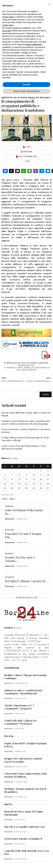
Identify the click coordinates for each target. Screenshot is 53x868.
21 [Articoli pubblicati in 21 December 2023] (26, 484)
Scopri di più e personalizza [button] (26, 91)
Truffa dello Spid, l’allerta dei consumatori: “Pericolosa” (20, 722)
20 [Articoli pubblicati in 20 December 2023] (19, 484)
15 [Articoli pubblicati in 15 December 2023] (34, 479)
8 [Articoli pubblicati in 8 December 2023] (34, 475)
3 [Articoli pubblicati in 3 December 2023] (48, 471)
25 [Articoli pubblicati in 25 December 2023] (5, 488)
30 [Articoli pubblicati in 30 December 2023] (41, 488)
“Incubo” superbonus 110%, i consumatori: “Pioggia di (19, 707)
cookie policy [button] (8, 25)
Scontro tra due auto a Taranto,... (20, 559)
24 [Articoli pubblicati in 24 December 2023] (48, 484)
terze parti (7, 31)
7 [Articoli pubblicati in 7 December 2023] (26, 475)
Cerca (46, 394)
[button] (49, 4)
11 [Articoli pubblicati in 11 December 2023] (5, 479)
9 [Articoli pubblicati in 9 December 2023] (41, 475)
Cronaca (9, 506)
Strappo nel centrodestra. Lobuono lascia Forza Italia (23, 760)
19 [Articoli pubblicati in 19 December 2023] (12, 484)
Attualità (9, 577)
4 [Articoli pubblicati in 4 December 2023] (5, 475)
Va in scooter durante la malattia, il (23, 839)
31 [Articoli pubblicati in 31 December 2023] (48, 488)
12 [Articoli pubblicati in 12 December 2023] (12, 479)
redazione (10, 519)
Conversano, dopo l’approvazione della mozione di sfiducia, (26, 775)
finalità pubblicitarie (33, 44)
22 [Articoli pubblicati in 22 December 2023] (34, 484)
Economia (10, 530)
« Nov (4, 499)
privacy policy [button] (8, 17)
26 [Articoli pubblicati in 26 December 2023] (12, 488)
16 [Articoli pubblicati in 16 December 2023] (41, 479)
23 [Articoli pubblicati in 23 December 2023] (41, 484)
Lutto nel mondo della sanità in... (24, 512)
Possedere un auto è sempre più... (23, 535)
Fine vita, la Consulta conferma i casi (24, 827)
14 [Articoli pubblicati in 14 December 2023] (26, 479)
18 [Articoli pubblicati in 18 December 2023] (5, 484)
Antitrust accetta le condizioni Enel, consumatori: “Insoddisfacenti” (23, 692)
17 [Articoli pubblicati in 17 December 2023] (48, 479)
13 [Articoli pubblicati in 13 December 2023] (19, 479)
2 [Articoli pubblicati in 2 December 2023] (41, 471)
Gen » (13, 499)
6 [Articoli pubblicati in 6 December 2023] (19, 475)
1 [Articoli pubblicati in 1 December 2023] (34, 471)
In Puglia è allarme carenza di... (26, 581)
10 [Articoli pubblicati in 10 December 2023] (48, 475)
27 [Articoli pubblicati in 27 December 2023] (19, 488)
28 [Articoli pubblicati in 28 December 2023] (26, 488)
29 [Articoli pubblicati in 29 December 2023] (34, 488)
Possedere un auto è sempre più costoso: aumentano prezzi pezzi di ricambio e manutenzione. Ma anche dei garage (26, 422)
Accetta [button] (26, 85)
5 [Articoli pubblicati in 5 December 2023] (12, 475)
